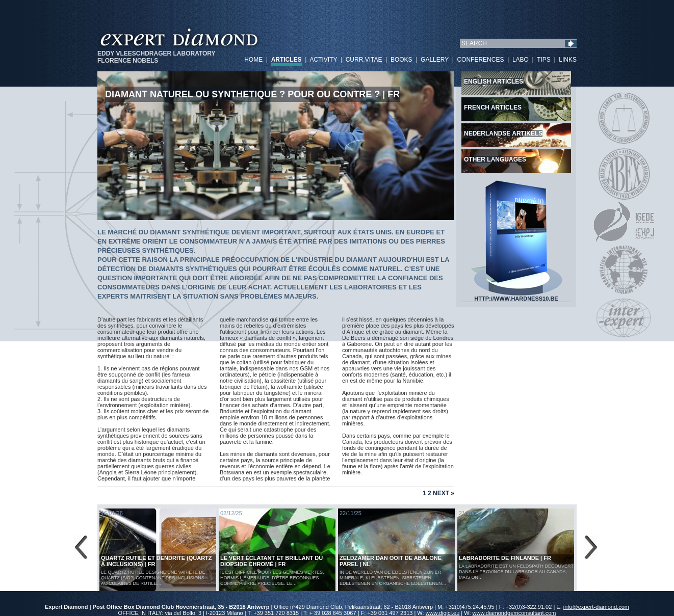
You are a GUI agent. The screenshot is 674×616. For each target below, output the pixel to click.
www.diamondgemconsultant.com (514, 613)
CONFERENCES (480, 60)
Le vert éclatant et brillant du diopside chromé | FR (271, 561)
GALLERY (435, 60)
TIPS (544, 60)
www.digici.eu (443, 613)
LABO (521, 60)
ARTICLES (287, 60)
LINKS (568, 60)
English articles (494, 82)
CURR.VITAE (364, 60)
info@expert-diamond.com (596, 607)
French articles (493, 108)
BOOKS (401, 60)
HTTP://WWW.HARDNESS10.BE (516, 296)
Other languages (495, 159)
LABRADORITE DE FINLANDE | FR (505, 558)
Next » (444, 493)
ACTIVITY (323, 60)
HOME (253, 60)
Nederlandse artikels (503, 133)
